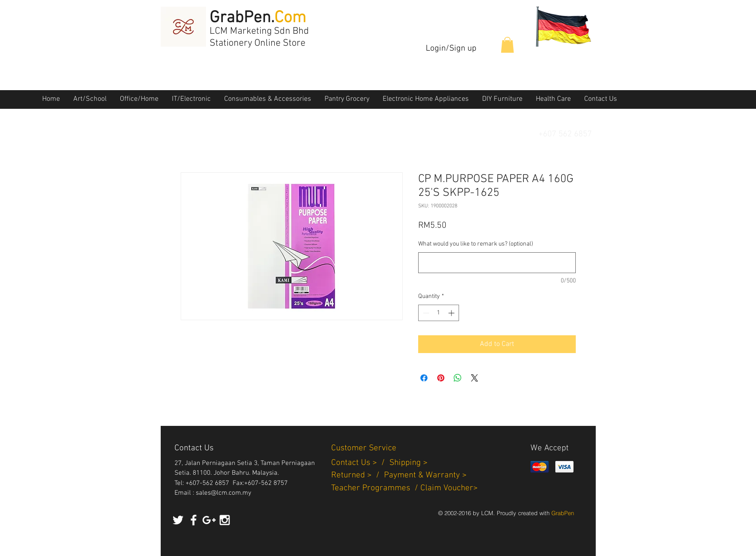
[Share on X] (475, 378)
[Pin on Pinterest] (441, 378)
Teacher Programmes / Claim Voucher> (404, 488)
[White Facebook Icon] (194, 520)
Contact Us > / (360, 463)
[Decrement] (425, 313)
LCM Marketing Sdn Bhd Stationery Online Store (259, 37)
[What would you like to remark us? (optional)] (497, 263)
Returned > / (358, 475)
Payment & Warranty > (425, 475)
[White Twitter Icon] (178, 520)
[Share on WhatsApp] (458, 378)
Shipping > (408, 463)
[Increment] (452, 313)
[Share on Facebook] (424, 378)
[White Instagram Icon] (225, 520)
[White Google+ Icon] (209, 520)
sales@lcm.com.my (224, 493)
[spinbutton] (439, 313)
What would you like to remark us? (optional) (476, 244)
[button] (507, 45)
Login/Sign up (451, 49)
